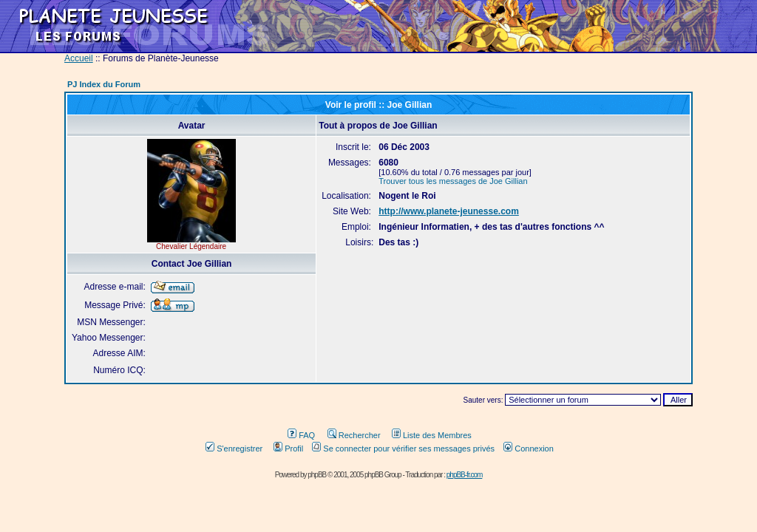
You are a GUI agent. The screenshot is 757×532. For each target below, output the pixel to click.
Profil (288, 449)
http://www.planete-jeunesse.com (449, 211)
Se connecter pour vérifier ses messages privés (403, 449)
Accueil (79, 58)
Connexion (529, 449)
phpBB (317, 475)
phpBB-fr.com (465, 475)
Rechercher (354, 435)
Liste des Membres (432, 435)
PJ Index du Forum (104, 84)
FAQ (301, 435)
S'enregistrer (234, 449)
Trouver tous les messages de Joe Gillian (453, 181)
